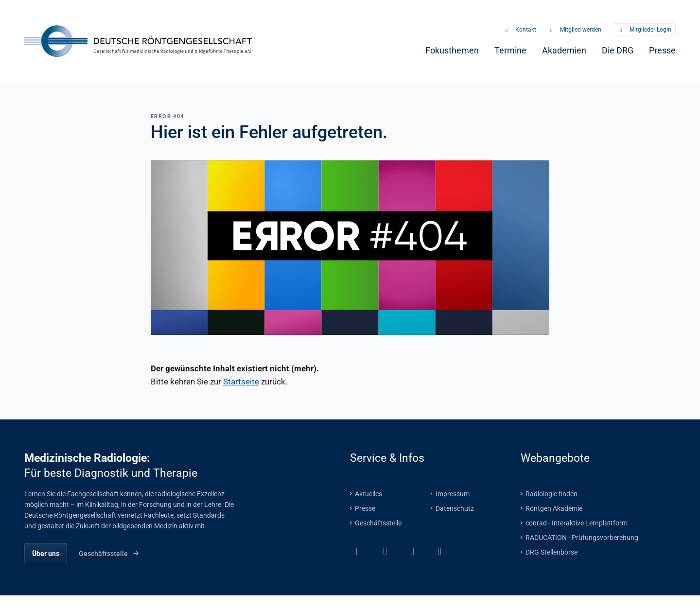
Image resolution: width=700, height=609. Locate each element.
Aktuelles (368, 493)
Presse (365, 508)
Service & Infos (387, 457)
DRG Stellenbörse (551, 552)
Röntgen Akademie (554, 508)
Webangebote (555, 457)
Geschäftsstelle (378, 522)
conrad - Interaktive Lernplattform (577, 522)
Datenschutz (455, 508)
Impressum (453, 493)
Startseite (241, 381)
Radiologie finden (551, 493)
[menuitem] (452, 50)
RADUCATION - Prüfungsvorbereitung (582, 537)
